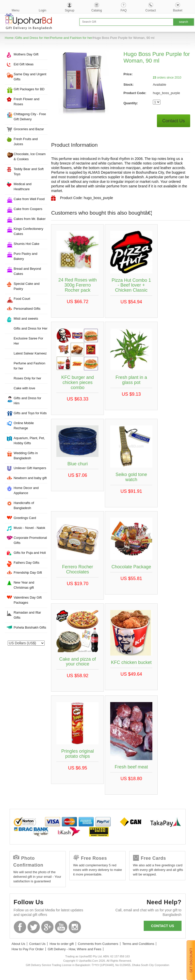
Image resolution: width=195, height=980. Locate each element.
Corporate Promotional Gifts (30, 540)
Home (9, 38)
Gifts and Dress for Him (27, 401)
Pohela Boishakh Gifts (30, 627)
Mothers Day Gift (26, 54)
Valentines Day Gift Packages (28, 600)
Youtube (61, 927)
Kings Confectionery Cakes (28, 231)
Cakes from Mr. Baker (30, 219)
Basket (178, 10)
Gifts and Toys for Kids (30, 413)
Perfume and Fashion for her (71, 38)
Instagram (75, 927)
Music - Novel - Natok (29, 528)
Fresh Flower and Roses (27, 102)
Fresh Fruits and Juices (26, 142)
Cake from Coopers (28, 209)
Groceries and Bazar (29, 129)
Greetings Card (25, 518)
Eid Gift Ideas (24, 64)
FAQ (124, 10)
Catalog (97, 10)
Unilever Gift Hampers (30, 468)
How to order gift (62, 944)
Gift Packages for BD (29, 89)
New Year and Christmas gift (24, 585)
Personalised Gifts (27, 309)
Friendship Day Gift (28, 573)
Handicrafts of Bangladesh (24, 505)
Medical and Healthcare (23, 187)
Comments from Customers (98, 944)
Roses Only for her (27, 378)
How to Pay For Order (28, 949)
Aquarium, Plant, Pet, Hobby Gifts (29, 441)
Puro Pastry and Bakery (26, 256)
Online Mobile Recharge (24, 426)
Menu (15, 10)
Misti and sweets (26, 318)
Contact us (163, 926)
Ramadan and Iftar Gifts (27, 615)
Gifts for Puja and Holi (30, 553)
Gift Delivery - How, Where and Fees (75, 949)
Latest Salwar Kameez (30, 353)
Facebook (20, 927)
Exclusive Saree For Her (28, 341)
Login (43, 10)
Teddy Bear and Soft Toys (29, 172)
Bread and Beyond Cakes (27, 271)
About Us (18, 944)
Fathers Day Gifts (27, 563)
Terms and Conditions (138, 944)
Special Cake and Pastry (27, 286)
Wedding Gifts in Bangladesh (26, 456)
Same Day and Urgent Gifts (30, 77)
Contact (151, 10)
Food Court (22, 299)
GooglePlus (47, 927)
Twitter (34, 927)
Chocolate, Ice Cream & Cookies (30, 157)
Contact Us (174, 121)
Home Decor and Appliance (26, 490)
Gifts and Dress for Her (32, 38)
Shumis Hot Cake (27, 244)
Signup (69, 10)
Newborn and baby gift (30, 478)
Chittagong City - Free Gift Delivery (30, 117)
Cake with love (25, 388)
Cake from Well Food (29, 199)
